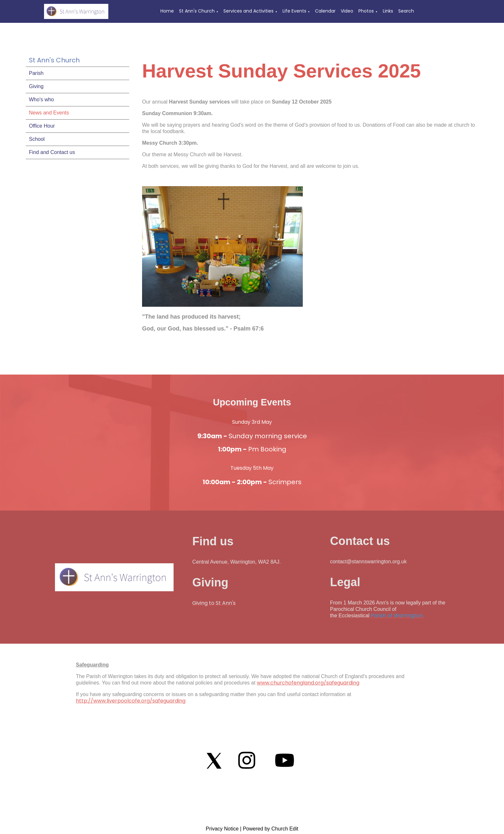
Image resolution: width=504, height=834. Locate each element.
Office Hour (42, 126)
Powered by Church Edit (270, 829)
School (37, 139)
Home (167, 11)
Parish (36, 73)
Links (388, 11)
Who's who (41, 100)
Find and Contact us (52, 152)
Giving (36, 86)
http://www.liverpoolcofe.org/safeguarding (131, 701)
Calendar (325, 11)
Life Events (294, 11)
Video (347, 11)
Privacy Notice (222, 829)
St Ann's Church (197, 11)
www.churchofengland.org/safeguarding (308, 683)
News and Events (49, 113)
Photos (366, 11)
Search (406, 11)
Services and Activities (248, 11)
